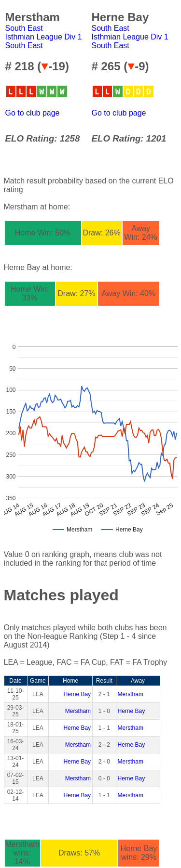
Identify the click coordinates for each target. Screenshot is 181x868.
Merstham (131, 694)
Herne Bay (77, 694)
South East (24, 28)
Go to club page (33, 113)
